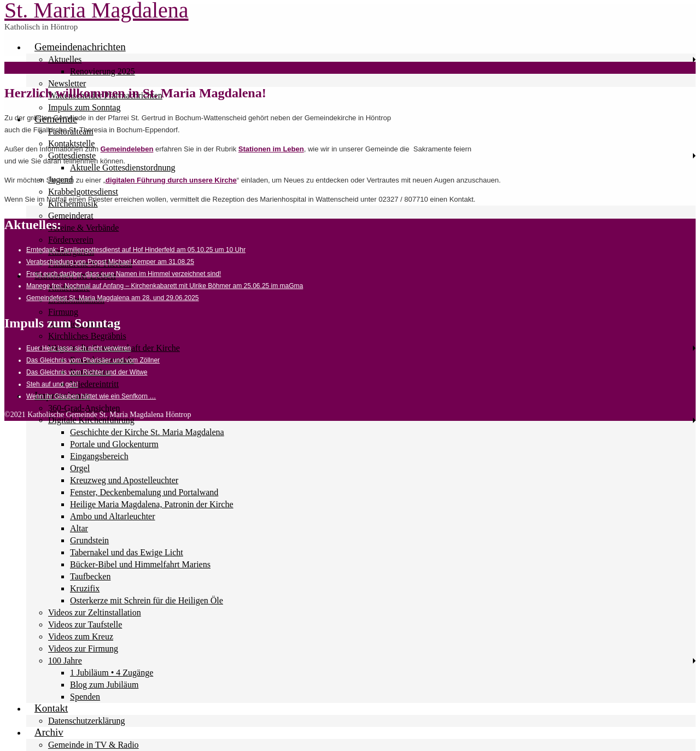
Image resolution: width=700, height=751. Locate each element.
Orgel (80, 468)
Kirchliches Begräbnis (87, 336)
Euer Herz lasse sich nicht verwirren (78, 348)
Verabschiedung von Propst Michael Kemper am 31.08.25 (110, 262)
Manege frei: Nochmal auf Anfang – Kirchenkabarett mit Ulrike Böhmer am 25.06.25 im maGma (165, 286)
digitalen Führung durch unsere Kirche (171, 180)
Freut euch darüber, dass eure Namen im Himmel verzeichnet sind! (124, 274)
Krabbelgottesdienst (83, 192)
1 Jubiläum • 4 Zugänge (112, 673)
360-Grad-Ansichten (84, 408)
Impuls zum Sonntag (84, 107)
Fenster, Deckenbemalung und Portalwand (144, 492)
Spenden (85, 697)
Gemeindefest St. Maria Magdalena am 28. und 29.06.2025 (113, 298)
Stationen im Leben (271, 149)
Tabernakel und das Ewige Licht (127, 552)
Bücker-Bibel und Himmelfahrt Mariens (140, 564)
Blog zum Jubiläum (104, 685)
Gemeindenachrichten (80, 47)
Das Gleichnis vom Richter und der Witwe (87, 372)
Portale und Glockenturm (114, 444)
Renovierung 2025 (103, 71)
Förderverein (71, 240)
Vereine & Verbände (83, 228)
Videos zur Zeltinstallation (95, 612)
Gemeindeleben (127, 149)
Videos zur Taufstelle (85, 624)
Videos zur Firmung (83, 649)
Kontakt (51, 708)
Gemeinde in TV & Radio (94, 745)
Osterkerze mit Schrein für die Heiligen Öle (147, 600)
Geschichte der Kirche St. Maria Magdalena (147, 432)
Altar (79, 528)
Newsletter (67, 83)
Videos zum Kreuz (81, 636)
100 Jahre (65, 661)
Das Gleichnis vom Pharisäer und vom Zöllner (93, 360)
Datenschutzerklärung (86, 721)
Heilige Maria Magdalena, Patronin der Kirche (152, 504)
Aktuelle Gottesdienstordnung (122, 168)
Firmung (63, 312)
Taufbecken (90, 576)
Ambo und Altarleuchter (113, 516)
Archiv (49, 732)
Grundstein (89, 540)
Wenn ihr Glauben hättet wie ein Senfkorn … (91, 396)
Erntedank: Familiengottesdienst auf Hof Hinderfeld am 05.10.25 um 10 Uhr (136, 250)
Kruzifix (85, 588)
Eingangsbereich (99, 456)
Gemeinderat (71, 216)
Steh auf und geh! (52, 384)
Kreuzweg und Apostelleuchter (124, 480)
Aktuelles (65, 59)
